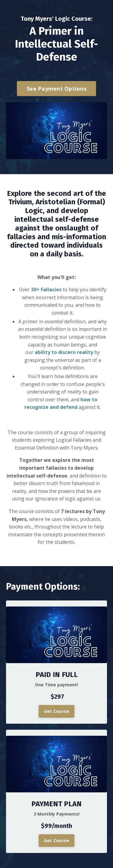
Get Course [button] (57, 711)
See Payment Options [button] (56, 89)
